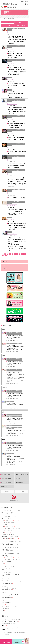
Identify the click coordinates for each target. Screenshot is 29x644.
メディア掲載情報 (21, 25)
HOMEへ (7, 492)
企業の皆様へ (4, 486)
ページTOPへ (22, 492)
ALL (8, 22)
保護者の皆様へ (20, 482)
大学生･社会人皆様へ (6, 478)
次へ (6, 256)
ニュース (21, 22)
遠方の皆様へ (19, 478)
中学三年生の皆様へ (6, 482)
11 (3, 255)
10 (24, 254)
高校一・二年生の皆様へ (22, 474)
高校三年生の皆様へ (6, 474)
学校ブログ (8, 25)
